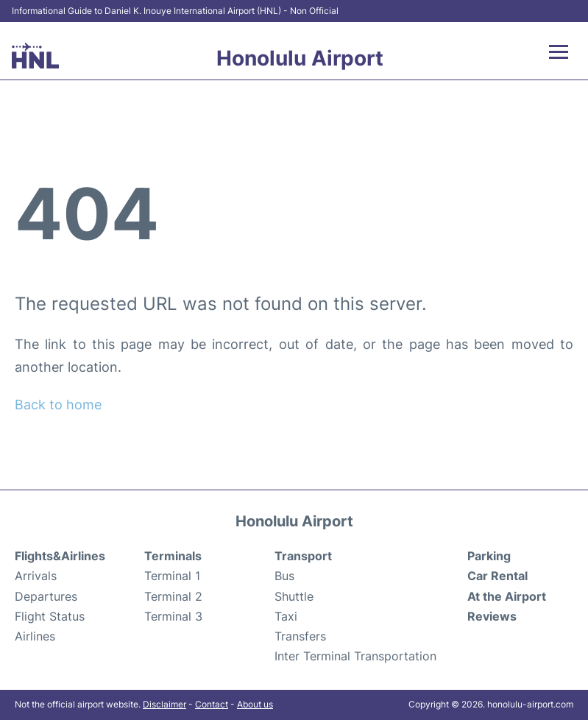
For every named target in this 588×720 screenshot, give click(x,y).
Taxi (286, 616)
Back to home (58, 405)
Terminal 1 (172, 576)
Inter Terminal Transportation (355, 656)
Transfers (300, 636)
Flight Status (50, 616)
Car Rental (497, 576)
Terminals (173, 556)
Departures (46, 596)
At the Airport (507, 596)
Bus (284, 576)
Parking (489, 556)
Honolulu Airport (300, 58)
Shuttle (294, 596)
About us (255, 704)
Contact (212, 704)
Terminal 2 (173, 596)
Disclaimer (164, 704)
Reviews (492, 616)
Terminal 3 (173, 616)
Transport (303, 556)
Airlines (35, 636)
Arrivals (36, 576)
